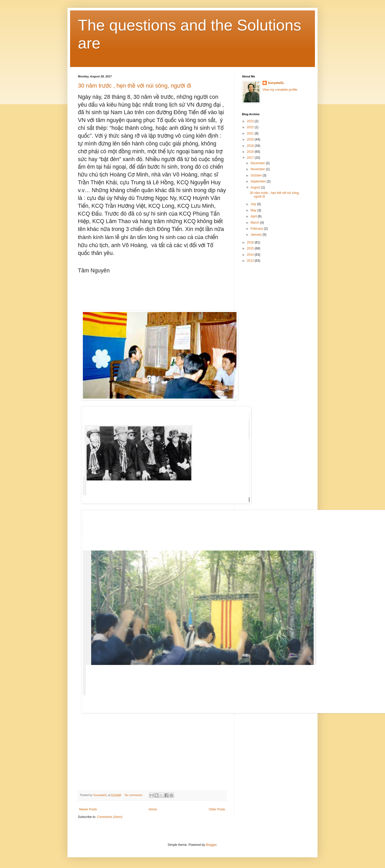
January (257, 235)
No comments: (134, 795)
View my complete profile (280, 90)
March (255, 223)
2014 (251, 255)
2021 (251, 133)
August (256, 187)
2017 (251, 158)
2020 (251, 139)
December (258, 163)
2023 (251, 121)
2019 (251, 146)
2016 (251, 242)
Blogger (211, 845)
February (257, 229)
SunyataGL (276, 83)
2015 (251, 248)
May (254, 210)
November (258, 169)
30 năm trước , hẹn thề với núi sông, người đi (135, 86)
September (259, 181)
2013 (251, 261)
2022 (251, 127)
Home (153, 809)
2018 (251, 152)
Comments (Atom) (110, 817)
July (254, 204)
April (254, 216)
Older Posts (217, 809)
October (257, 175)
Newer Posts (88, 809)
